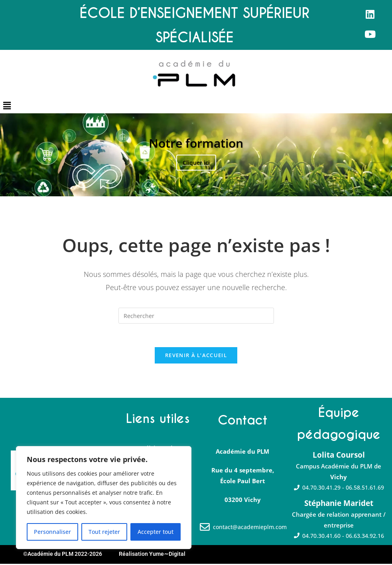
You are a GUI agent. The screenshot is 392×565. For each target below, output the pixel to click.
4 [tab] (209, 186)
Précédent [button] (16, 155)
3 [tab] (200, 186)
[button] (7, 105)
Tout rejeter (104, 532)
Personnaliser (52, 532)
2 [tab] (192, 186)
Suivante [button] (376, 155)
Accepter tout (156, 532)
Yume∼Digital (167, 555)
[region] (104, 498)
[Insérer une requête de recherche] (196, 316)
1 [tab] (184, 186)
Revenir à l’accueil (196, 356)
